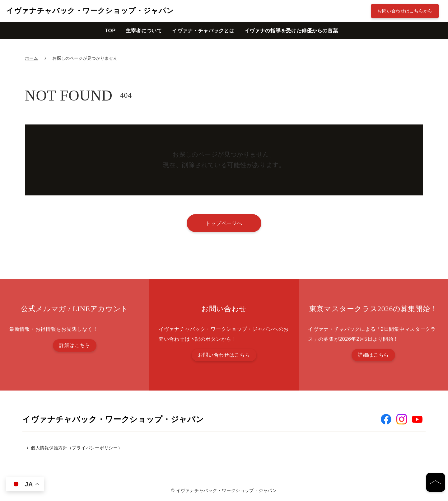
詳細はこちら (75, 345)
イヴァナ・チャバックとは (203, 31)
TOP (110, 31)
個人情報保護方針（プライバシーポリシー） (77, 448)
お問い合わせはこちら (224, 355)
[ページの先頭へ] (436, 482)
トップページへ (224, 223)
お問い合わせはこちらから (405, 11)
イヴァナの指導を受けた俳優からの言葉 (291, 31)
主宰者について (144, 31)
